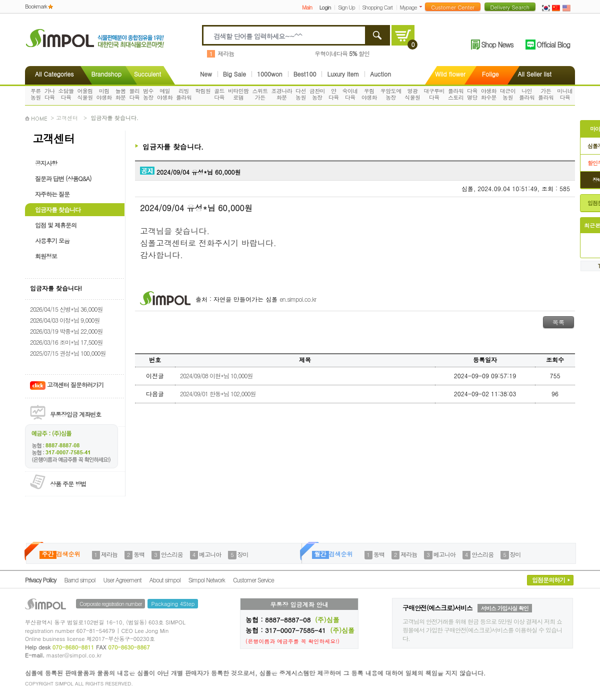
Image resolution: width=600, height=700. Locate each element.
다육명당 (472, 94)
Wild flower (450, 74)
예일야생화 (165, 94)
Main (307, 7)
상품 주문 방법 (68, 484)
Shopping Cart (377, 7)
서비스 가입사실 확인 (505, 608)
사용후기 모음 (52, 240)
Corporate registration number (110, 604)
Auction (380, 74)
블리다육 (134, 94)
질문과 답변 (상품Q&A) (63, 178)
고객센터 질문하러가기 (67, 385)
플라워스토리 (456, 94)
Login (325, 7)
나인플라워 (527, 94)
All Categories (54, 74)
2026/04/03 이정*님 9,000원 (65, 320)
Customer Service (253, 580)
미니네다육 (565, 94)
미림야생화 (104, 94)
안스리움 (172, 554)
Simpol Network (207, 580)
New (206, 74)
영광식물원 (412, 94)
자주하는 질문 (52, 194)
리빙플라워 (184, 94)
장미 (243, 554)
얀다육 (334, 94)
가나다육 (50, 94)
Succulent (147, 74)
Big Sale (234, 74)
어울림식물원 (85, 94)
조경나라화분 (282, 94)
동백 (139, 554)
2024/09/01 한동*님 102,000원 (218, 394)
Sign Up (346, 7)
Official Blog (553, 45)
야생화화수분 (489, 94)
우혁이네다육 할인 (342, 53)
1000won (270, 74)
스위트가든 (260, 94)
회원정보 (46, 256)
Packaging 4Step (173, 604)
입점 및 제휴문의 (56, 225)
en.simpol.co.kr (298, 299)
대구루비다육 (434, 94)
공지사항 (46, 163)
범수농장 (148, 94)
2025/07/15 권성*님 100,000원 (68, 353)
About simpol (165, 580)
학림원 (203, 91)
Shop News (497, 45)
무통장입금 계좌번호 (75, 414)
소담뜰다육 (66, 94)
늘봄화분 (121, 94)
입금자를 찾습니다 (58, 209)
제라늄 (226, 53)
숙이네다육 (350, 94)
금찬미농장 (317, 94)
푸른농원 (36, 94)
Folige (490, 74)
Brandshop (106, 74)
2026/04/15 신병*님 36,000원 (66, 309)
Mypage (408, 7)
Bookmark (36, 6)
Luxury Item (343, 74)
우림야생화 (369, 94)
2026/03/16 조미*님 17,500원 (66, 342)
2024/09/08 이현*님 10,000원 (216, 376)
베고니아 (210, 554)
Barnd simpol (79, 580)
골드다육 (219, 94)
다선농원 (301, 94)
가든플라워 (546, 94)
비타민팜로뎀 (238, 94)
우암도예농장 (391, 94)
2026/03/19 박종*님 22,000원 (66, 331)
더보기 (423, 7)
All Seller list (535, 74)
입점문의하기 (548, 580)
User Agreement (122, 580)
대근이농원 (508, 94)
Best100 (305, 74)
